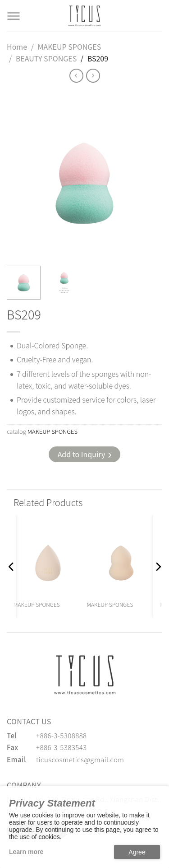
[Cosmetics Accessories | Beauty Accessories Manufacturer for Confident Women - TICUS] (85, 16)
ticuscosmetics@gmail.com (80, 759)
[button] (11, 567)
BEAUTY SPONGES (46, 58)
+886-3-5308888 (62, 735)
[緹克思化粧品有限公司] (85, 675)
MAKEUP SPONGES (70, 47)
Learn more (26, 852)
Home (17, 47)
